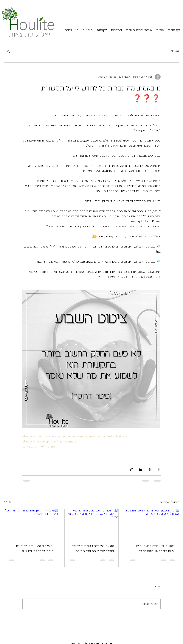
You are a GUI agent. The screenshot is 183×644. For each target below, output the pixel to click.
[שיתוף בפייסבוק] (159, 469)
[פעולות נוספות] (25, 77)
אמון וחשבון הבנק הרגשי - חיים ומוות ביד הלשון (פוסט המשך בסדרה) (155, 549)
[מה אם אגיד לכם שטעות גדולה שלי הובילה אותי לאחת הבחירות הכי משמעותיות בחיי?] (92, 524)
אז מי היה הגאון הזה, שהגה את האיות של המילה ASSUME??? (35, 549)
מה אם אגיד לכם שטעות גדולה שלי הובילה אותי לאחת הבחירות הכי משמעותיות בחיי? (93, 549)
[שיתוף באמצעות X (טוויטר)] (150, 469)
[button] (8, 51)
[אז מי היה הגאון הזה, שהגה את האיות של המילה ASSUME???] (31, 524)
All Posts (175, 51)
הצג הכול (8, 502)
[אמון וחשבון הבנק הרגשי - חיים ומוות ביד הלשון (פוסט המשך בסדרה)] (152, 524)
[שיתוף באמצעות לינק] (131, 469)
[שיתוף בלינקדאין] (141, 469)
